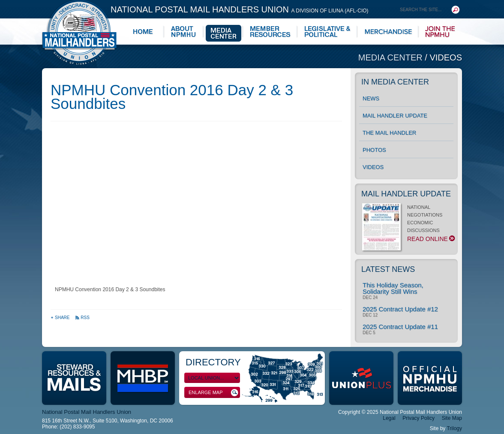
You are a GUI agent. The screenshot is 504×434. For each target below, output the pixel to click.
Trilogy (454, 428)
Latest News (388, 269)
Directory (213, 362)
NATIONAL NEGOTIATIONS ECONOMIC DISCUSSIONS (408, 226)
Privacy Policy (418, 418)
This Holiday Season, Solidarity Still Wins (393, 288)
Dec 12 (370, 315)
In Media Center (395, 82)
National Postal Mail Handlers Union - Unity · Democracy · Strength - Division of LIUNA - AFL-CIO (79, 32)
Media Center (392, 57)
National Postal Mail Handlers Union (240, 9)
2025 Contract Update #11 (400, 327)
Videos (446, 57)
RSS (82, 318)
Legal (389, 418)
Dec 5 (369, 333)
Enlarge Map (213, 393)
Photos (374, 150)
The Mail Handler (389, 133)
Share (61, 318)
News (371, 98)
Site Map (452, 418)
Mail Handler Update (395, 116)
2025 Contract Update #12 (400, 309)
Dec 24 (370, 298)
